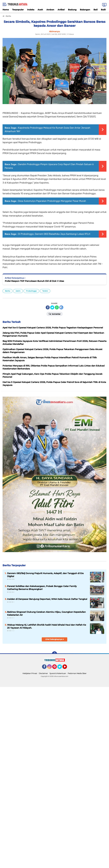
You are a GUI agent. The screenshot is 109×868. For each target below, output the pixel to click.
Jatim (18, 291)
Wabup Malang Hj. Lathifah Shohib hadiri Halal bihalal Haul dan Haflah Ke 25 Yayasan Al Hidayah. (47, 626)
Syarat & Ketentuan (58, 673)
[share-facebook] (48, 307)
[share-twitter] (52, 307)
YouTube (67, 668)
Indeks (31, 10)
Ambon (50, 10)
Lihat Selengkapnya (55, 639)
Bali (96, 10)
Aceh (40, 10)
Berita (8, 291)
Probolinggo (31, 291)
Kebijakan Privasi (30, 673)
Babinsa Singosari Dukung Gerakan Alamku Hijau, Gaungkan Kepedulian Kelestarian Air (46, 613)
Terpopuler (18, 10)
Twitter (61, 668)
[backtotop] (54, 654)
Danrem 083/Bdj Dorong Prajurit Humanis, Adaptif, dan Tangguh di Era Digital (45, 575)
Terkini (45, 291)
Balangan (85, 10)
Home (6, 10)
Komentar (55, 314)
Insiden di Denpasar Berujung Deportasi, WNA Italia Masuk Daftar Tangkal (47, 599)
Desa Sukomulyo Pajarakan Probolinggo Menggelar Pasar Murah (52, 201)
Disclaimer (43, 673)
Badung (72, 10)
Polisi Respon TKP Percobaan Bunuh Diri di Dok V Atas (34, 281)
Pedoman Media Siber (77, 673)
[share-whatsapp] (57, 307)
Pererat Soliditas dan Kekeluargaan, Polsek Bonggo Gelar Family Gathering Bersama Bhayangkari (42, 588)
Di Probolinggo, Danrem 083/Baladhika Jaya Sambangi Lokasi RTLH (54, 234)
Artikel (61, 10)
